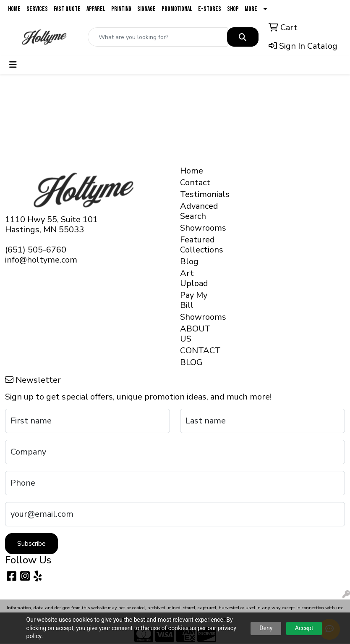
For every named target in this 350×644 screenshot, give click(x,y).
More (251, 9)
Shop (233, 9)
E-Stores (210, 9)
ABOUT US (195, 334)
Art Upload (194, 278)
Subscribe (31, 544)
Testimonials (197, 194)
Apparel (96, 9)
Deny (266, 628)
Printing (121, 9)
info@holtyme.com (41, 260)
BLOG (191, 362)
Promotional (177, 9)
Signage (146, 9)
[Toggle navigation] (13, 65)
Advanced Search (197, 211)
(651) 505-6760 (36, 250)
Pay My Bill (194, 300)
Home (14, 9)
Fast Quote (67, 9)
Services (37, 9)
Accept (304, 628)
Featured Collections (197, 245)
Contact (195, 183)
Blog (189, 262)
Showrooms (197, 228)
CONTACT (197, 351)
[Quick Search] (158, 37)
